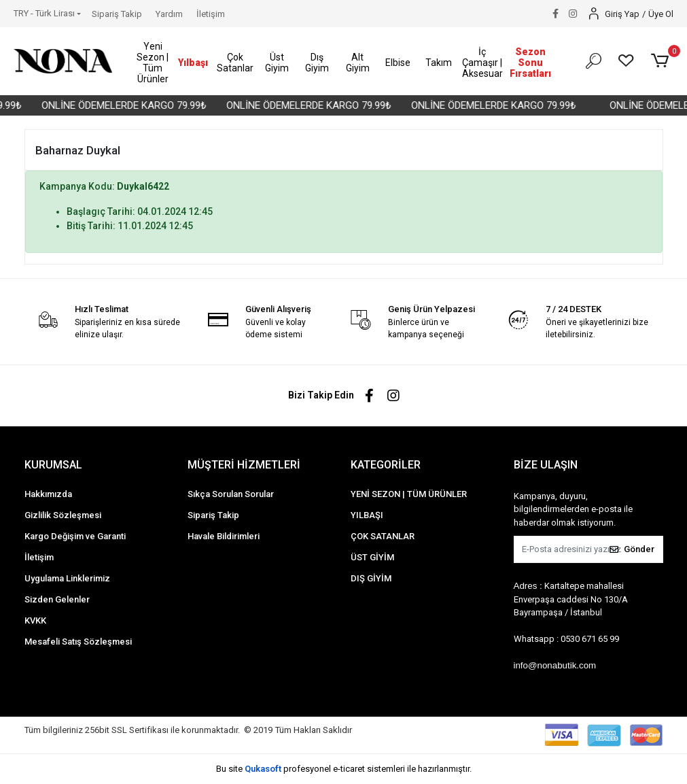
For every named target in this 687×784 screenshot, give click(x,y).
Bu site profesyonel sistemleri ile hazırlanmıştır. (344, 769)
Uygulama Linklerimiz (67, 578)
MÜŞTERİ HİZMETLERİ (244, 465)
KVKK (35, 620)
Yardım (169, 14)
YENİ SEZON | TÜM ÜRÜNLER (409, 494)
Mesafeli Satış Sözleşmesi (78, 642)
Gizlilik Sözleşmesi (63, 515)
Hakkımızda (48, 494)
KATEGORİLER (386, 465)
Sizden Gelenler (57, 599)
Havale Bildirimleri (224, 536)
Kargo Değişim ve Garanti (75, 536)
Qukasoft (263, 769)
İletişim (211, 14)
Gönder (632, 549)
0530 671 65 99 (590, 639)
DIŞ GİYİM (371, 578)
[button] (153, 63)
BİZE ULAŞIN (546, 465)
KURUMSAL (53, 465)
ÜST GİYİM (372, 557)
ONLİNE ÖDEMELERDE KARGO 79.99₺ (131, 105)
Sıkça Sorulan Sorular (231, 494)
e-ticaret (349, 769)
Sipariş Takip (117, 14)
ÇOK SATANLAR (383, 536)
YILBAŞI (367, 515)
